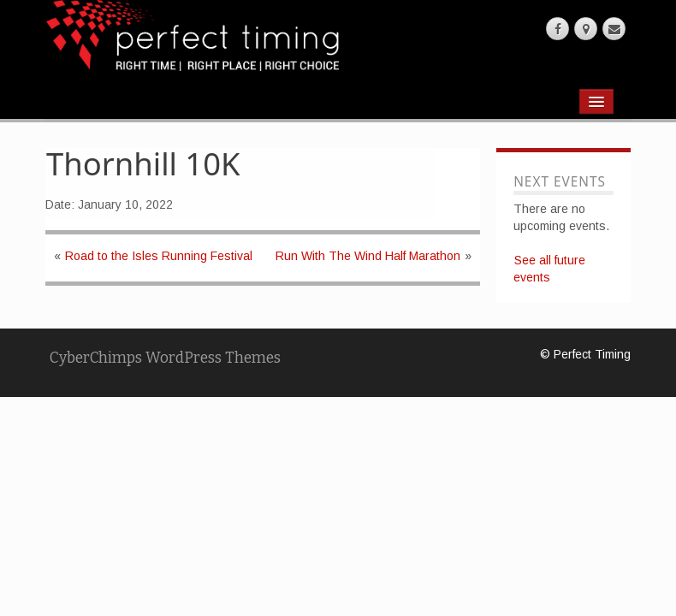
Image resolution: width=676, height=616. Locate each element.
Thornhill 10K (143, 163)
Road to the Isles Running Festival (159, 256)
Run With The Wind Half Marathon (368, 256)
